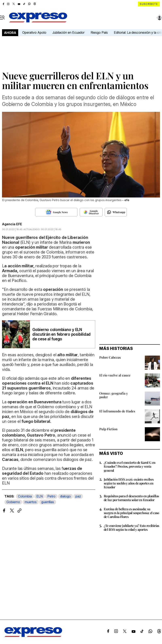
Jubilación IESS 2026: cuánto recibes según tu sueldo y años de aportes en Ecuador (129, 483)
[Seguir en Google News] (56, 212)
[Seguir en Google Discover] (91, 212)
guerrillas (48, 502)
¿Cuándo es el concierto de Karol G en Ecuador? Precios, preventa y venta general (130, 466)
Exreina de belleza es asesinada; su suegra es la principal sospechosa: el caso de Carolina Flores (131, 513)
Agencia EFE (12, 224)
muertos (31, 502)
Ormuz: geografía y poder (114, 395)
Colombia (25, 496)
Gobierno (13, 502)
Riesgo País (99, 32)
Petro (51, 496)
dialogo (65, 496)
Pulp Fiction (108, 429)
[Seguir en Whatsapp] (116, 212)
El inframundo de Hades (117, 411)
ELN (40, 496)
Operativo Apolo (34, 32)
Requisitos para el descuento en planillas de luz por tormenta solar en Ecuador (131, 498)
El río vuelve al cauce (115, 375)
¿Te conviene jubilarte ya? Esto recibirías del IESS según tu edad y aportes (131, 527)
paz (78, 496)
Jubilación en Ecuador (68, 32)
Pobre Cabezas (110, 357)
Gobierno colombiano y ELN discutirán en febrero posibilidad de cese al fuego (61, 334)
